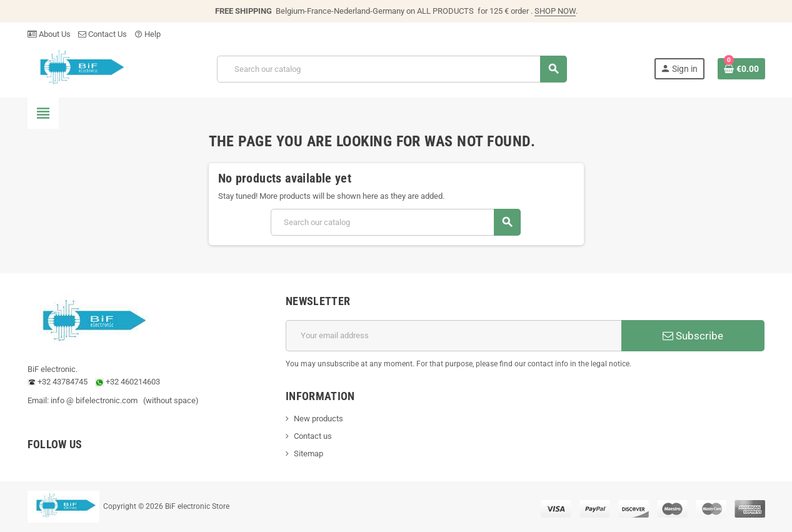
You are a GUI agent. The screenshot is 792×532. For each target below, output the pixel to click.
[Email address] (454, 336)
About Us (49, 34)
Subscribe (693, 336)
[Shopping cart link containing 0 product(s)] (741, 69)
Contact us (313, 436)
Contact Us (103, 34)
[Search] (392, 69)
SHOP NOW (555, 11)
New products (318, 419)
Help (148, 34)
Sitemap (308, 454)
